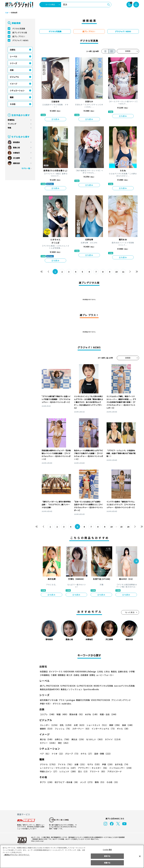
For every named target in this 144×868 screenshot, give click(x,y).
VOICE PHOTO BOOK (100, 700)
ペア (45, 754)
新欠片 (70, 675)
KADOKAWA (69, 671)
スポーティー (81, 729)
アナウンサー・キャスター (93, 768)
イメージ (13, 84)
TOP (7, 13)
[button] (136, 561)
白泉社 (76, 675)
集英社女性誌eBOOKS (50, 689)
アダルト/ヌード (114, 771)
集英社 (113, 671)
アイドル (65, 764)
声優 (107, 764)
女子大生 (121, 764)
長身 (126, 725)
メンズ (86, 782)
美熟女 (78, 739)
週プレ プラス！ (19, 36)
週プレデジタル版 (20, 32)
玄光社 (100, 671)
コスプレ (48, 714)
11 (123, 272)
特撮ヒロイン (49, 771)
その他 (13, 104)
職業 (12, 97)
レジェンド (68, 771)
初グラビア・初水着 (67, 782)
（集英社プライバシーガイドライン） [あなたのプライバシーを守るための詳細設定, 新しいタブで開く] (17, 855)
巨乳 (66, 725)
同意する (107, 863)
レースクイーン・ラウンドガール (58, 768)
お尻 (79, 725)
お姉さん (62, 739)
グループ (72, 754)
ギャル (122, 729)
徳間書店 (62, 675)
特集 (9, 128)
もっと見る (130, 612)
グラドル (48, 764)
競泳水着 (76, 714)
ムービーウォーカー (105, 675)
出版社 (13, 50)
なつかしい (94, 739)
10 (116, 272)
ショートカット (96, 725)
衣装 (12, 70)
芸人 (83, 771)
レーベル (13, 56)
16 (128, 527)
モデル (93, 764)
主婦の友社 (122, 671)
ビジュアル (14, 77)
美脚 (114, 725)
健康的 (47, 729)
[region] (72, 856)
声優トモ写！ (46, 704)
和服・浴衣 (108, 714)
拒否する (107, 856)
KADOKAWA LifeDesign (85, 671)
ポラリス (57, 704)
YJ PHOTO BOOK (67, 686)
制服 (62, 714)
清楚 (46, 743)
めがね (91, 714)
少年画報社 (45, 675)
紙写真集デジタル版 (49, 700)
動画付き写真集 (82, 700)
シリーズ (13, 63)
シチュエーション (17, 90)
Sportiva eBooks (90, 689)
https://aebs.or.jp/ (37, 841)
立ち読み (55, 119)
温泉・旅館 (102, 754)
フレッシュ (63, 729)
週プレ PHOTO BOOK (49, 686)
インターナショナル (103, 729)
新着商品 (11, 120)
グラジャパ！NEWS (20, 40)
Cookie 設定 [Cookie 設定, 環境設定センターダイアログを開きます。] (107, 850)
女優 (80, 764)
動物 (99, 782)
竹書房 (54, 675)
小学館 (131, 671)
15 (121, 527)
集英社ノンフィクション (71, 689)
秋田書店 (44, 671)
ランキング (12, 124)
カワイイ (112, 739)
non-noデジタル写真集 (122, 686)
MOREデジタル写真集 (102, 686)
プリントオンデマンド (120, 700)
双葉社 (92, 675)
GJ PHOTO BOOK (83, 686)
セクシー (130, 739)
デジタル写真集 (19, 29)
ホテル (86, 754)
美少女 (47, 739)
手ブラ (47, 782)
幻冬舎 (107, 671)
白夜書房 (84, 675)
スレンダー (49, 725)
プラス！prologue (67, 700)
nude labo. (66, 704)
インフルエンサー (120, 768)
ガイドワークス (56, 671)
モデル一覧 (26, 168)
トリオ (58, 754)
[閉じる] (140, 856)
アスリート (97, 771)
